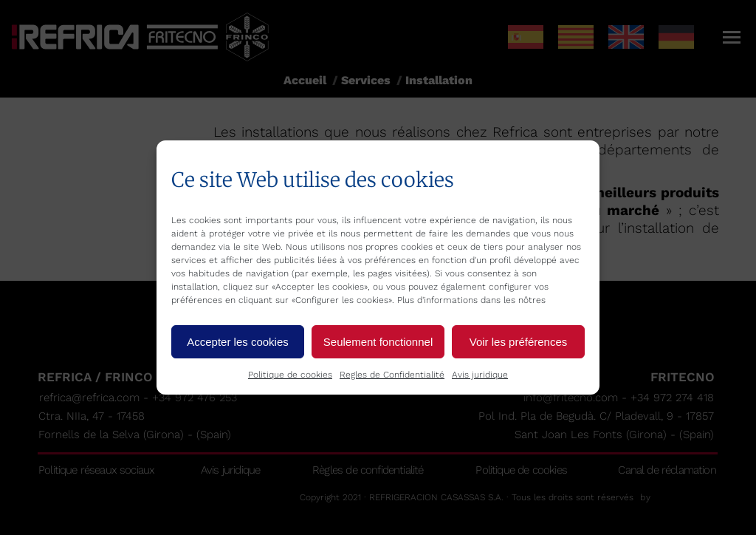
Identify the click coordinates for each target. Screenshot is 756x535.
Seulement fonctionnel (378, 342)
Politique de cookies (290, 375)
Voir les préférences (519, 342)
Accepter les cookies (238, 342)
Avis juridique (480, 375)
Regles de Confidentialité (392, 375)
